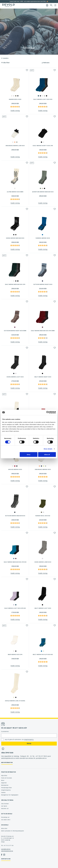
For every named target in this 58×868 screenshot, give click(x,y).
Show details (48, 449)
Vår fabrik (4, 806)
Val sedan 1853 (6, 820)
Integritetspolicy (6, 790)
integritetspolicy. (29, 740)
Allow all (47, 454)
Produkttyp (6, 58)
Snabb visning (15, 111)
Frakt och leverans (7, 778)
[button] (27, 70)
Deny (29, 454)
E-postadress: (5, 732)
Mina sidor (4, 828)
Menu (55, 5)
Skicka (29, 744)
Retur (3, 780)
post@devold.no (6, 849)
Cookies (3, 793)
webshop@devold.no (7, 851)
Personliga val (5, 817)
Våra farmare (5, 804)
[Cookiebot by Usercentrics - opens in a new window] (48, 412)
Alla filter (6, 63)
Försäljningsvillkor (7, 788)
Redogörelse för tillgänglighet (10, 795)
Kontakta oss (6, 859)
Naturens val (5, 809)
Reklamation (5, 785)
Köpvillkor (4, 776)
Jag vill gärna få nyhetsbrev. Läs (19, 740)
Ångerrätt (4, 783)
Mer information (7, 763)
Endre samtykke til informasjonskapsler (13, 831)
